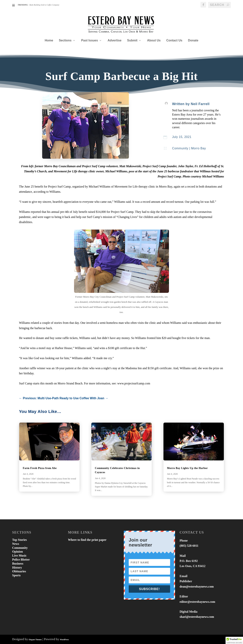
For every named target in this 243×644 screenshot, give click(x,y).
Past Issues (90, 40)
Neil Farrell (200, 104)
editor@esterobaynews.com (197, 602)
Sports (16, 575)
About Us (154, 40)
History (17, 568)
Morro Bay (199, 148)
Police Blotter (21, 560)
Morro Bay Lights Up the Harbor (187, 468)
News (16, 544)
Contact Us (174, 40)
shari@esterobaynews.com (197, 617)
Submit (132, 40)
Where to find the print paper (87, 540)
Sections (65, 40)
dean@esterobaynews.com (197, 587)
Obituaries (19, 571)
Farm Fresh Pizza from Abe (40, 468)
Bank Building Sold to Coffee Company (44, 5)
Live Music (19, 556)
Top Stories (19, 540)
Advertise (115, 40)
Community (180, 148)
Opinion (17, 552)
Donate (193, 40)
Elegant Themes (35, 640)
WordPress (64, 640)
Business (18, 564)
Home (49, 40)
